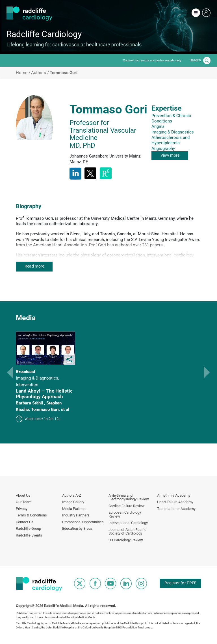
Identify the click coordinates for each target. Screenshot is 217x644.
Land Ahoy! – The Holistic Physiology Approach (44, 394)
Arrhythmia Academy (174, 495)
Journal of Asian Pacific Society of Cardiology (127, 532)
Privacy (22, 509)
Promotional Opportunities (83, 522)
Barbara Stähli (30, 403)
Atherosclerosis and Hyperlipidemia (171, 140)
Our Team (24, 502)
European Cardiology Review (125, 514)
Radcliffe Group (28, 528)
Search (195, 60)
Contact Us (25, 522)
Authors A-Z (72, 495)
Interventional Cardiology (128, 523)
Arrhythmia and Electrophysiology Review (129, 497)
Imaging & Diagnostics (173, 132)
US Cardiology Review (126, 540)
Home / (23, 73)
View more (170, 155)
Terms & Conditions (31, 515)
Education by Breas (77, 528)
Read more (34, 266)
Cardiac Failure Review (127, 506)
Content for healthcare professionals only (152, 60)
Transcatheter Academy (176, 509)
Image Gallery (73, 502)
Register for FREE (180, 583)
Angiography (163, 148)
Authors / (40, 73)
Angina (158, 126)
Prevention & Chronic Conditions (171, 118)
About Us (23, 495)
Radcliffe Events (29, 535)
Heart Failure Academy (175, 502)
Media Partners (74, 509)
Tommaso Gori (45, 410)
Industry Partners (76, 515)
